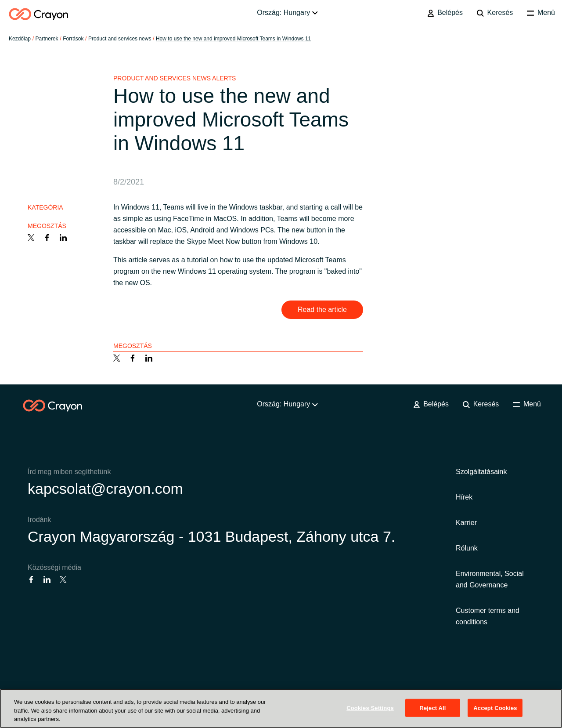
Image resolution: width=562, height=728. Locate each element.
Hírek (464, 497)
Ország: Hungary (287, 13)
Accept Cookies (495, 708)
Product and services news (120, 39)
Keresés (495, 13)
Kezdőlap (20, 39)
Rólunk (467, 548)
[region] (281, 708)
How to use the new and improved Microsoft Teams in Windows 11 (233, 39)
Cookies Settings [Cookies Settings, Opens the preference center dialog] (370, 708)
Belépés (445, 13)
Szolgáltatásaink (481, 472)
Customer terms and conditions (488, 616)
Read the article (322, 310)
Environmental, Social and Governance (490, 579)
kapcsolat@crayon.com (105, 489)
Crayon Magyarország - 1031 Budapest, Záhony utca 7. (211, 536)
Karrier (466, 523)
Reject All (432, 708)
